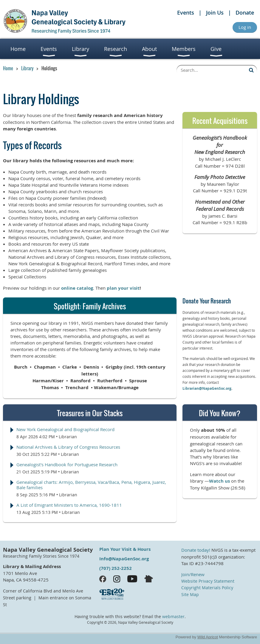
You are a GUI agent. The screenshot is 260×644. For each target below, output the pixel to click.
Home (8, 68)
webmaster (173, 617)
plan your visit (123, 288)
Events (186, 13)
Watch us (219, 481)
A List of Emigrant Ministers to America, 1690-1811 (69, 505)
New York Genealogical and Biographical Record (65, 429)
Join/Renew (193, 574)
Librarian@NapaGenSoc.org (207, 388)
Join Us (215, 13)
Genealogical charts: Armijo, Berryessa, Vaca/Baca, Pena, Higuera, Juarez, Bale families (91, 485)
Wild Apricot (208, 637)
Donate (245, 13)
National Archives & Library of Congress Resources (68, 447)
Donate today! (196, 550)
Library (27, 68)
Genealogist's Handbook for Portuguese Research (67, 464)
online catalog (77, 288)
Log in (245, 27)
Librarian (68, 437)
